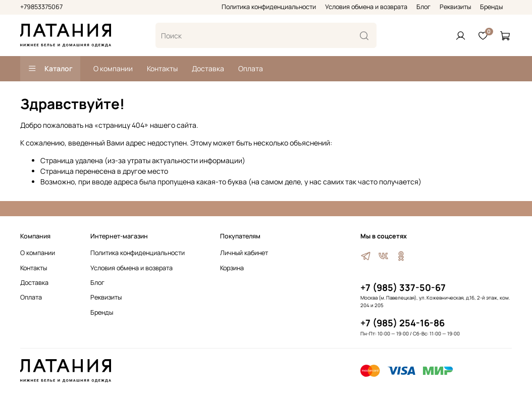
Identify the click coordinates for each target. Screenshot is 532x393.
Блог (423, 7)
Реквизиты (455, 7)
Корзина (232, 268)
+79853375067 (41, 7)
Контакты (162, 68)
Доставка (208, 68)
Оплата (251, 68)
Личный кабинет (244, 253)
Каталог (50, 68)
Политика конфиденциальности (269, 7)
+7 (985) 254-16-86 (403, 323)
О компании (113, 68)
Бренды (491, 7)
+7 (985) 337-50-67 (403, 287)
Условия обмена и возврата (366, 7)
